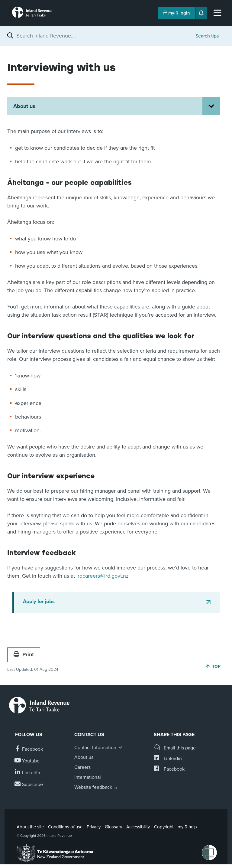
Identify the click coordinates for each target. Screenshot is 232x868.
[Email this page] (175, 748)
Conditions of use (65, 827)
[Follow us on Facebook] (29, 749)
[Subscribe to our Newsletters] (29, 785)
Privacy (94, 827)
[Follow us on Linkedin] (28, 773)
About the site (30, 827)
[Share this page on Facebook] (169, 769)
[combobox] (103, 36)
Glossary (113, 827)
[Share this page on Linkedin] (168, 759)
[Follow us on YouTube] (27, 761)
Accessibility (138, 827)
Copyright (164, 827)
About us (24, 106)
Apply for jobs (39, 602)
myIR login (177, 13)
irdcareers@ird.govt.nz (103, 576)
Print (24, 654)
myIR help (187, 827)
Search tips (207, 36)
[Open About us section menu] (211, 106)
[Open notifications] (201, 13)
